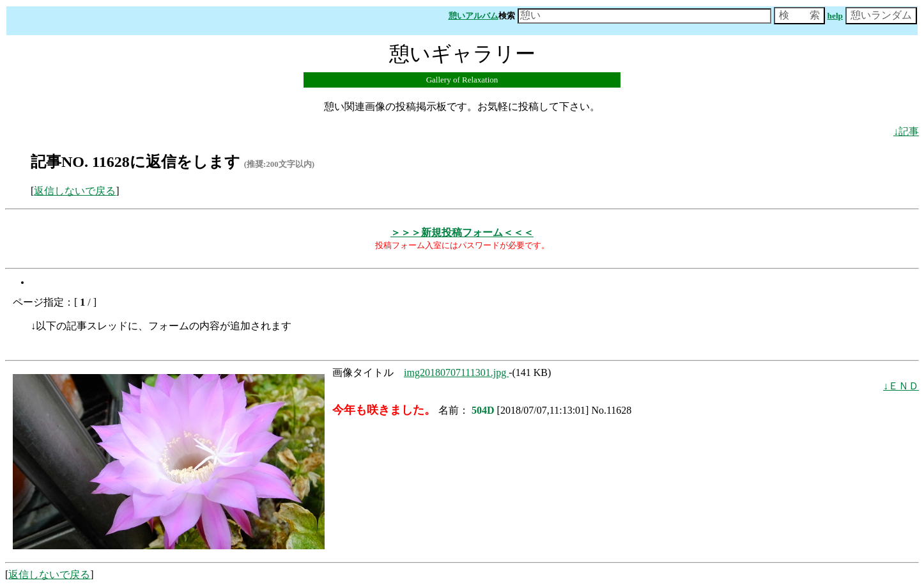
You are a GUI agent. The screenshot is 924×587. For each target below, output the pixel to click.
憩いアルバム (474, 16)
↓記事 (906, 131)
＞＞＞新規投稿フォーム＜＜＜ (462, 232)
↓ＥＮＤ (901, 386)
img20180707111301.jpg (456, 372)
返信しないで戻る (75, 191)
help (835, 16)
